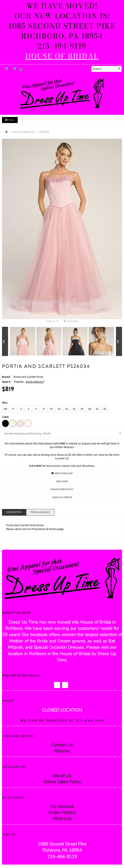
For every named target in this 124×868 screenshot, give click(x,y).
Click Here (59, 444)
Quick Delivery (35, 382)
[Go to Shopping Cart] (7, 69)
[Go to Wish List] (15, 69)
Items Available (40, 512)
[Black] (5, 423)
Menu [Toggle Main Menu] (10, 120)
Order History (62, 813)
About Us (62, 776)
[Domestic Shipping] (62, 433)
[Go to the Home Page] (6, 132)
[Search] (107, 69)
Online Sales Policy (62, 782)
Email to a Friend (62, 497)
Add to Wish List (62, 473)
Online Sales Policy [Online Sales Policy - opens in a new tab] (62, 489)
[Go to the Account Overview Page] (21, 70)
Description (14, 512)
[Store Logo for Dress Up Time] (62, 94)
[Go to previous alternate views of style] (5, 341)
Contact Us (62, 745)
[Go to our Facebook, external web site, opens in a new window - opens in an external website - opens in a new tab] (57, 685)
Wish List (62, 819)
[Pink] (20, 423)
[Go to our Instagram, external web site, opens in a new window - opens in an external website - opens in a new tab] (65, 685)
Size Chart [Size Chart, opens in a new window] (62, 482)
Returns (62, 751)
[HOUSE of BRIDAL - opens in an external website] (62, 56)
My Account (62, 807)
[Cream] (13, 423)
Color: (6, 417)
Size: (5, 402)
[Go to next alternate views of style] (119, 341)
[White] (28, 423)
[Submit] (119, 68)
